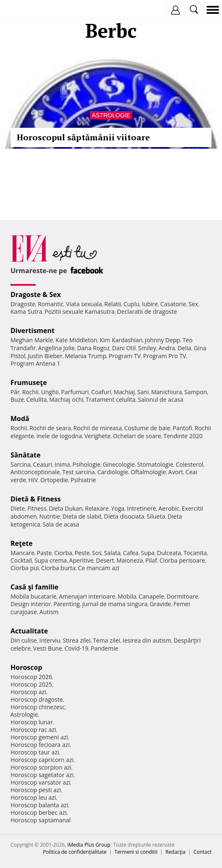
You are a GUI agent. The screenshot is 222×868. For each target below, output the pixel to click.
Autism (49, 612)
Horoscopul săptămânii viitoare (83, 137)
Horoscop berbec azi (39, 812)
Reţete (22, 543)
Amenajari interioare (87, 596)
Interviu (50, 640)
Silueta (156, 516)
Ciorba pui (25, 568)
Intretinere (141, 508)
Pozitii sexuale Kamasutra (80, 311)
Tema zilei (106, 640)
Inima (62, 464)
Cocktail (21, 560)
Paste (44, 553)
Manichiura (166, 392)
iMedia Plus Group (89, 845)
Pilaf (151, 560)
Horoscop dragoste (37, 699)
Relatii (113, 304)
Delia (184, 348)
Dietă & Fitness (36, 499)
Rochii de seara (50, 428)
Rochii (30, 392)
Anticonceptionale (35, 472)
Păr (15, 392)
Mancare (22, 553)
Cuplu (131, 304)
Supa (148, 553)
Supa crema (51, 560)
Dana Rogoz (94, 348)
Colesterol (190, 464)
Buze (17, 399)
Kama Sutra (26, 311)
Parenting (67, 604)
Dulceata (169, 553)
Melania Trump (85, 356)
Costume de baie (147, 428)
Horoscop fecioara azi (40, 745)
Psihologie (87, 464)
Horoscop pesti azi (36, 790)
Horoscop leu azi (33, 797)
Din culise (24, 640)
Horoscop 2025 (31, 684)
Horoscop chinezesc (38, 707)
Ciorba (63, 553)
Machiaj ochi (66, 399)
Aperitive (81, 560)
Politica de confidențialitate (75, 852)
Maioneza (129, 560)
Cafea (131, 553)
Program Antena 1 (35, 363)
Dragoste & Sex (36, 294)
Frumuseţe (29, 382)
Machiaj (124, 392)
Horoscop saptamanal (40, 820)
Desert (105, 560)
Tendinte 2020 (183, 436)
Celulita (37, 399)
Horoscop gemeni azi (39, 737)
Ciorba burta (58, 568)
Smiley (147, 348)
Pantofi (182, 428)
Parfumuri (75, 392)
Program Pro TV (165, 356)
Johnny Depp (162, 340)
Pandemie (104, 648)
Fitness (37, 508)
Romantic (51, 304)
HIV (33, 480)
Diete (18, 508)
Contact (202, 852)
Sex (193, 304)
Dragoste (23, 304)
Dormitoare (183, 596)
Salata (112, 553)
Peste (82, 553)
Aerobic (169, 508)
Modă (20, 418)
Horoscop (26, 667)
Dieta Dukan (65, 508)
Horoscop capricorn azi (42, 760)
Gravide (161, 604)
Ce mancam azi (99, 568)
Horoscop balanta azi (39, 805)
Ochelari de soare (137, 436)
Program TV (125, 356)
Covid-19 (77, 648)
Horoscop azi (28, 692)
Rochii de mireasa (98, 428)
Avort (176, 472)
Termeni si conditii (136, 852)
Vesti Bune (48, 648)
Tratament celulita (111, 399)
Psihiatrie (83, 480)
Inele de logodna (59, 436)
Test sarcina (78, 472)
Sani (143, 392)
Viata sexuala (84, 304)
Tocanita (195, 553)
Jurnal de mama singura (115, 604)
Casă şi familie (34, 587)
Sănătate (26, 455)
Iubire (150, 304)
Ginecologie (119, 464)
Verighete (97, 436)
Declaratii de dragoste (147, 311)
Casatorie (173, 304)
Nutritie (50, 516)
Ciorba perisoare (182, 560)
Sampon (196, 392)
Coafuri (101, 392)
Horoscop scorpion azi (41, 767)
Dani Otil (124, 348)
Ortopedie (54, 480)
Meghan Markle (32, 340)
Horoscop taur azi (35, 752)
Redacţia (175, 852)
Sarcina (21, 464)
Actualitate (29, 631)
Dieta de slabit (82, 516)
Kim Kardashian (121, 340)
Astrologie (111, 115)
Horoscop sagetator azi (42, 775)
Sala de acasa (61, 524)
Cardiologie (113, 472)
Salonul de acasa (161, 399)
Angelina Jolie (56, 348)
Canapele (151, 596)
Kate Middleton (76, 340)
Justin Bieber (45, 356)
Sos (97, 553)
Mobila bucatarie (34, 596)
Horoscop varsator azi (40, 782)
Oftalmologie (148, 472)
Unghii (50, 392)
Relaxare (97, 508)
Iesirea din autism (147, 640)
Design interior (31, 604)
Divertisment (33, 331)
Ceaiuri (43, 464)
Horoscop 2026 (31, 677)
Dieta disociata (124, 516)
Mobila (127, 596)
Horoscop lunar (32, 722)
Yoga (118, 508)
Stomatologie (155, 464)
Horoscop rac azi (33, 730)
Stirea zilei (76, 640)
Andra (167, 348)
